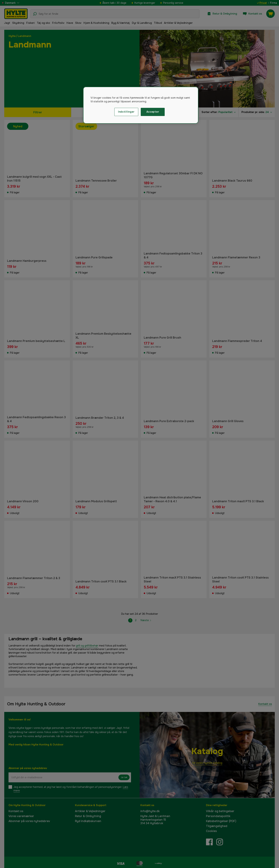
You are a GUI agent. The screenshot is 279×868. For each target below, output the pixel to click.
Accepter (153, 112)
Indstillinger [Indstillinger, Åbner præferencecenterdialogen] (126, 112)
